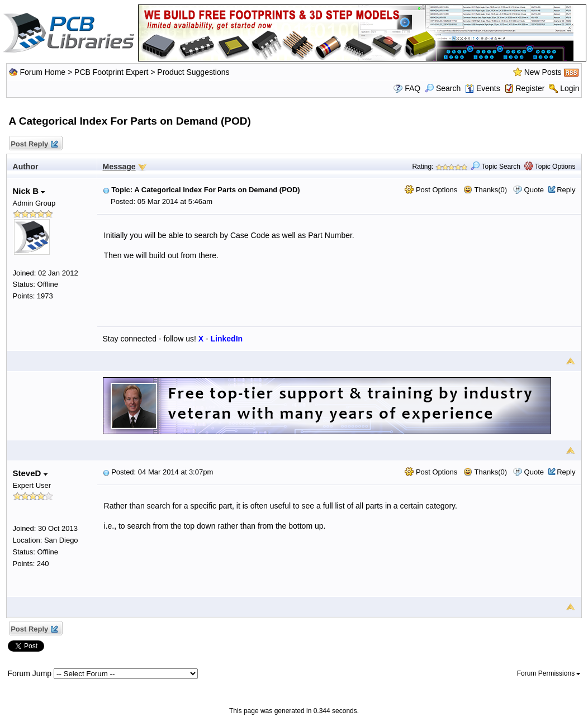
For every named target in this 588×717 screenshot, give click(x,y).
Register (530, 88)
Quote (534, 190)
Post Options (431, 190)
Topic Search (495, 167)
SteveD (30, 473)
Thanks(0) (485, 190)
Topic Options (550, 167)
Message (119, 167)
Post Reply (34, 144)
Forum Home (42, 72)
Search (443, 88)
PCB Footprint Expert (111, 72)
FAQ (412, 88)
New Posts (543, 72)
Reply (566, 190)
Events (483, 88)
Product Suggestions (193, 72)
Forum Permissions (549, 673)
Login (570, 88)
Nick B (29, 191)
